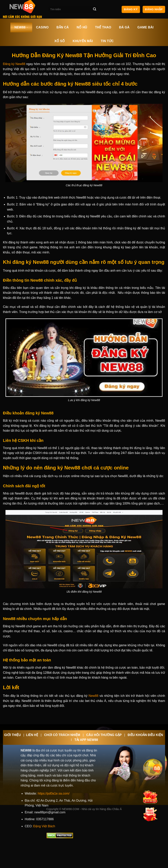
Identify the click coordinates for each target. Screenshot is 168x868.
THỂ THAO (103, 27)
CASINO (42, 27)
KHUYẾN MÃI (83, 41)
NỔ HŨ (82, 27)
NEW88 (21, 27)
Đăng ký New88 (14, 64)
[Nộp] (95, 9)
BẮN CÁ (63, 27)
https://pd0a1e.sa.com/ (54, 793)
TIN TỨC (107, 41)
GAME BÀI (146, 27)
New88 (93, 696)
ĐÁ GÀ (124, 27)
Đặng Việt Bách (44, 826)
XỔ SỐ (60, 41)
